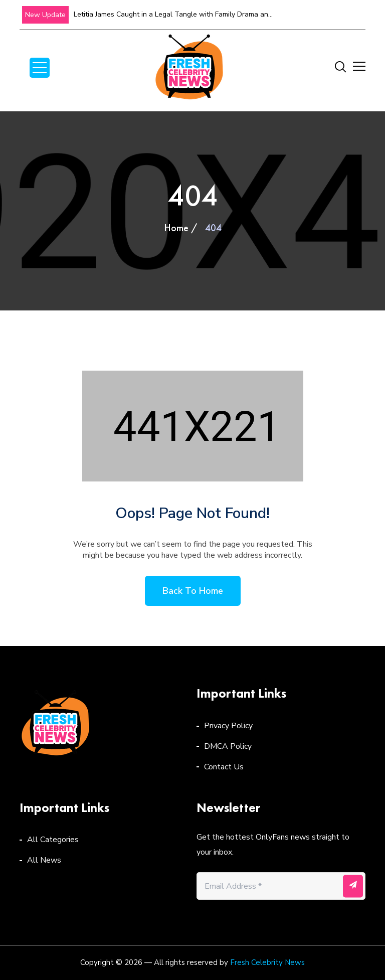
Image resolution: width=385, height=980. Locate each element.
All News (44, 860)
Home (176, 228)
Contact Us (224, 767)
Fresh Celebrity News (267, 962)
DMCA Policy (228, 746)
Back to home (193, 591)
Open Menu (40, 68)
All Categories (53, 840)
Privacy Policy (228, 726)
